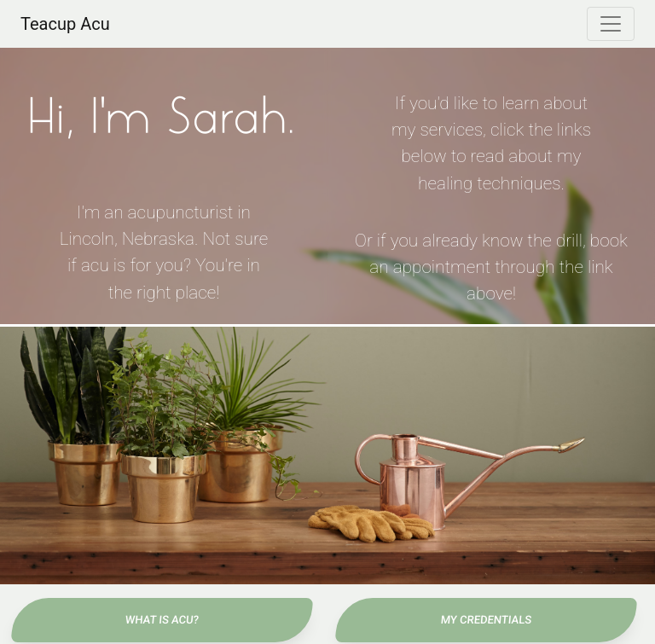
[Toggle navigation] (611, 24)
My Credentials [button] (486, 620)
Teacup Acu (65, 24)
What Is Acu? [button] (162, 620)
